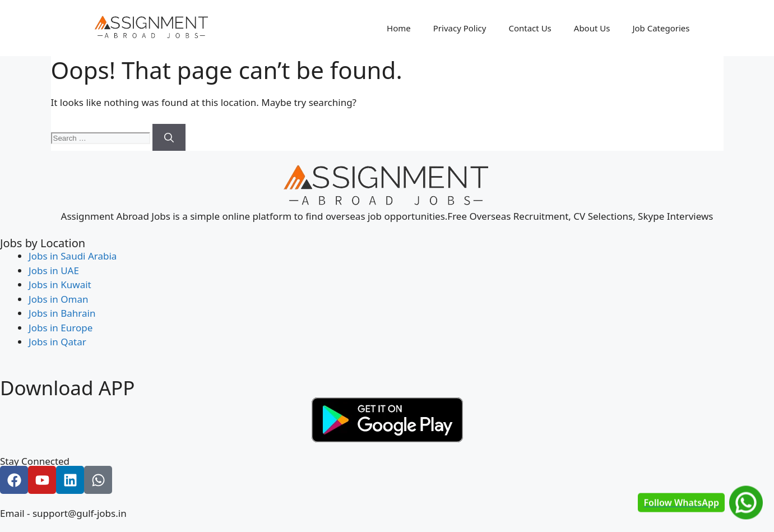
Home (399, 28)
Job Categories (661, 28)
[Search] (169, 137)
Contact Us (530, 28)
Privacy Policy (460, 28)
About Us (592, 28)
